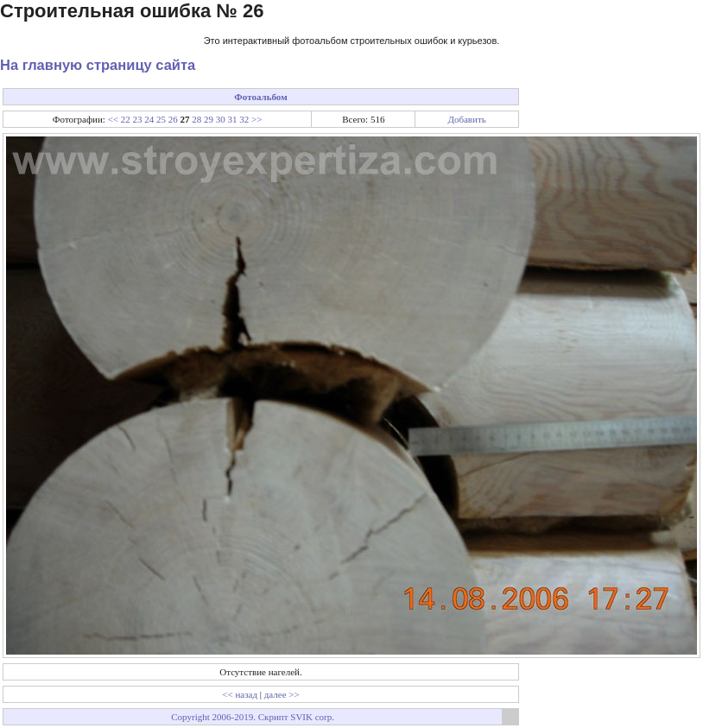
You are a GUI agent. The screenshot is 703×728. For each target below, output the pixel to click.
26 (173, 119)
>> (256, 119)
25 (161, 119)
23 (138, 119)
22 (126, 119)
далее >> (282, 694)
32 (244, 119)
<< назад (240, 694)
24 (149, 119)
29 (209, 119)
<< (113, 119)
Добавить (466, 119)
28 (196, 119)
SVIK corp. (312, 717)
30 (221, 119)
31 (233, 119)
